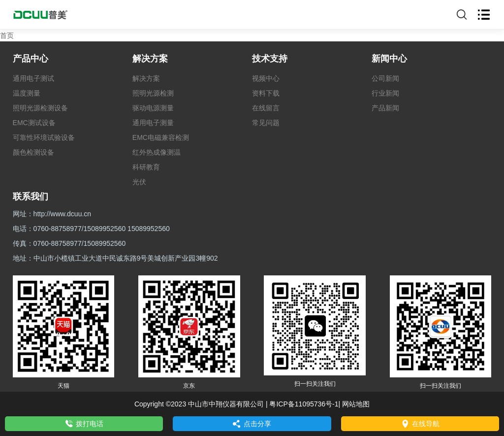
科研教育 (146, 167)
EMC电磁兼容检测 (161, 137)
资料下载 (266, 93)
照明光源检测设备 (40, 108)
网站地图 (356, 404)
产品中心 (31, 59)
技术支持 (270, 59)
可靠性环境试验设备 (44, 137)
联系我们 (31, 197)
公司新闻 (385, 78)
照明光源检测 (153, 93)
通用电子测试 (33, 78)
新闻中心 (389, 59)
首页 (7, 35)
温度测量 (27, 93)
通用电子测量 (153, 123)
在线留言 (266, 108)
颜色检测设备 (33, 152)
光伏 (139, 182)
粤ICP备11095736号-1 (304, 404)
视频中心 (266, 78)
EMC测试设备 (34, 123)
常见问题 (266, 123)
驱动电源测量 (153, 108)
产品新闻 (385, 108)
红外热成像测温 (157, 152)
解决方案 (150, 59)
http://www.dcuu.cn (63, 214)
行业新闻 (385, 93)
